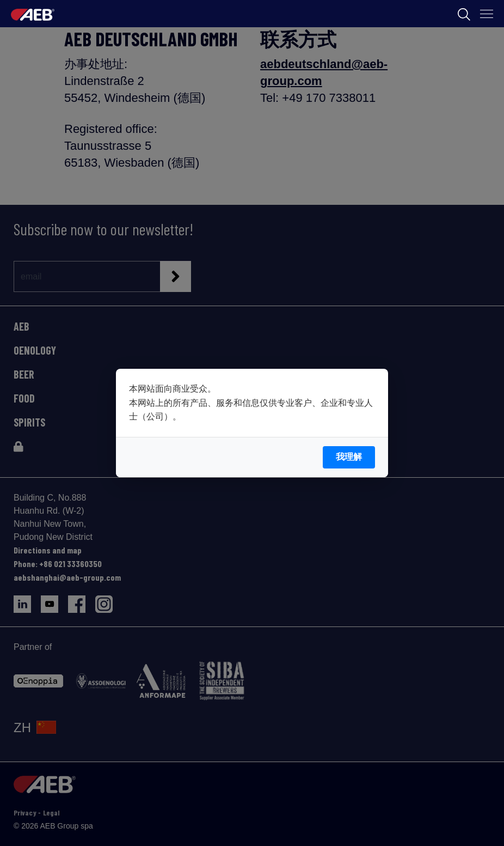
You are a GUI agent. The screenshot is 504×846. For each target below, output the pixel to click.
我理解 (349, 457)
